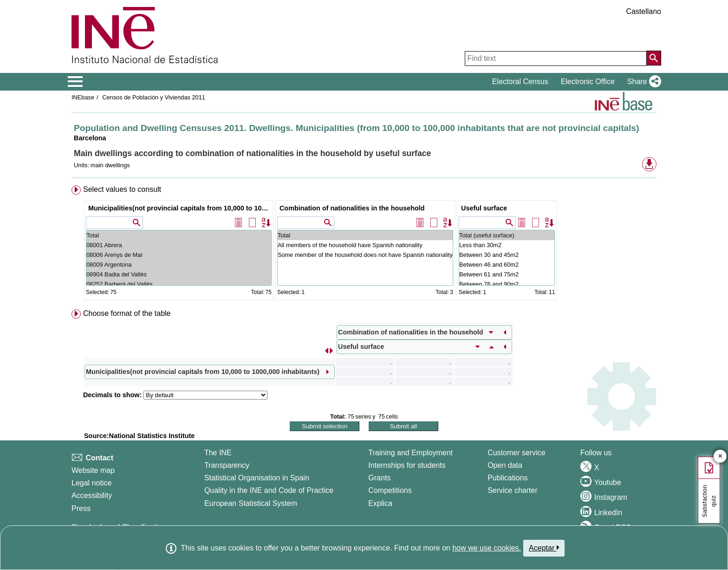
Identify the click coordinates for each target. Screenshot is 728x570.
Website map (93, 470)
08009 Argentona (179, 265)
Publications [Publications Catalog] (507, 478)
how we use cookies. (487, 548)
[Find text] (556, 59)
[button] (642, 82)
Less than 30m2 (507, 245)
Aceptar (544, 548)
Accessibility (92, 495)
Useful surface (484, 208)
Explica (380, 503)
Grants (379, 478)
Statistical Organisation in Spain (257, 478)
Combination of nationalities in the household (352, 208)
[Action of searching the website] (654, 58)
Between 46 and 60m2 (507, 265)
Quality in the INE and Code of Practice (269, 490)
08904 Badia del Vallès (179, 274)
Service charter (513, 490)
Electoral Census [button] (520, 82)
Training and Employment (410, 453)
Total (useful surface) (507, 235)
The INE (218, 453)
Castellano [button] (643, 11)
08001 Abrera (179, 245)
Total (179, 235)
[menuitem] (364, 245)
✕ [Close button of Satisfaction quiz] (720, 456)
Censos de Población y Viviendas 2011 (153, 97)
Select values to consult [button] (122, 189)
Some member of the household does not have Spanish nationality (365, 255)
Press (81, 508)
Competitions (390, 490)
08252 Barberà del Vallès (179, 284)
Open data (505, 465)
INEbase (83, 97)
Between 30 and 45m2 (507, 255)
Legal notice (91, 483)
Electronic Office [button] (588, 82)
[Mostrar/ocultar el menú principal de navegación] (75, 82)
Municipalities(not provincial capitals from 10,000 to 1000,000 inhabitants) (180, 208)
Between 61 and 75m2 (507, 274)
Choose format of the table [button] (127, 313)
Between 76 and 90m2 (507, 284)
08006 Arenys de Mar (179, 255)
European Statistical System (251, 503)
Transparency (227, 465)
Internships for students (407, 465)
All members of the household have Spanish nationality (365, 245)
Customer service (516, 453)
